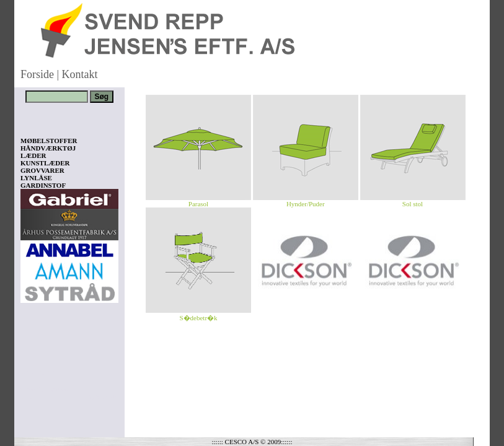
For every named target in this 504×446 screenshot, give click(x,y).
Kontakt (80, 74)
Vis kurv (38, 372)
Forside (37, 74)
